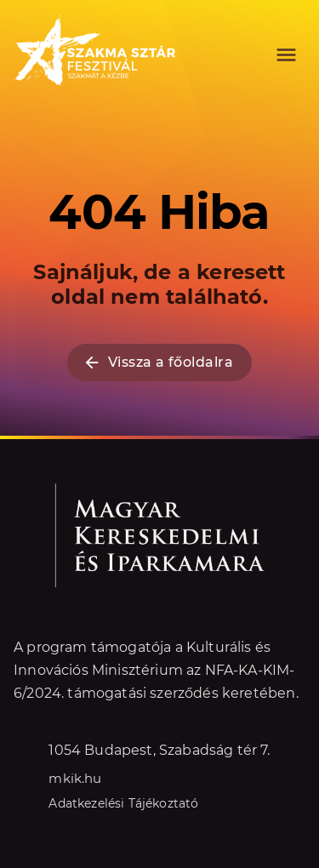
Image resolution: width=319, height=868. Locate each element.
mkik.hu (75, 777)
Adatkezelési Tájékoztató (123, 802)
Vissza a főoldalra (159, 363)
